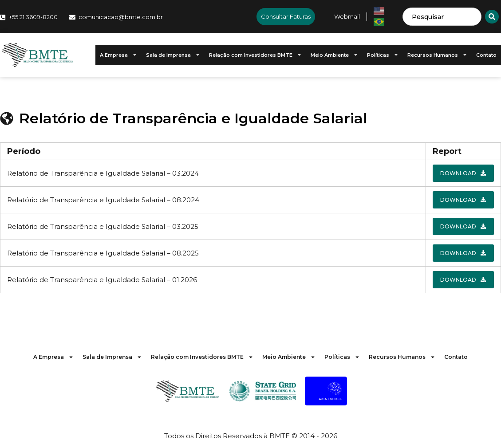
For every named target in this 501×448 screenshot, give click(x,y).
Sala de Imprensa (173, 55)
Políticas (383, 55)
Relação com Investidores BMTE (255, 55)
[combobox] (442, 17)
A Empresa (118, 55)
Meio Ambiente (334, 55)
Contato (486, 55)
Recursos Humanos (437, 55)
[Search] (492, 17)
